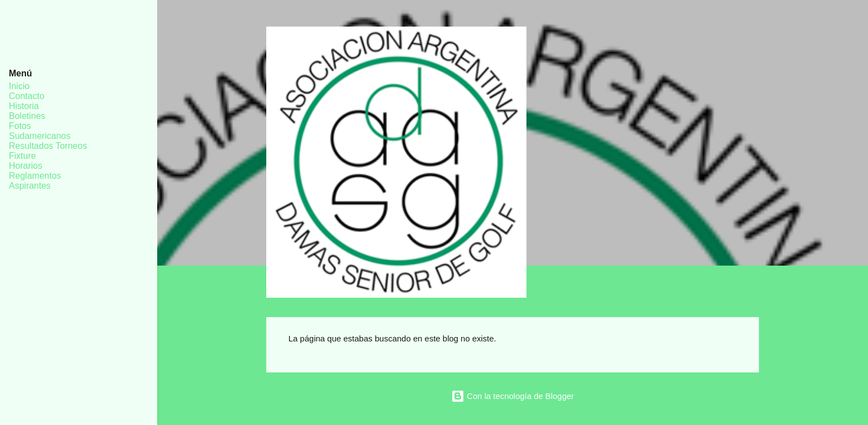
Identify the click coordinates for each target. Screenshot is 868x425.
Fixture (22, 156)
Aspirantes (30, 186)
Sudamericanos (40, 136)
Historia (24, 106)
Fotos (20, 126)
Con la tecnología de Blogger (513, 396)
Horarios (25, 166)
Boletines (27, 116)
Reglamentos (35, 176)
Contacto (27, 96)
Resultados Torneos (48, 146)
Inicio (19, 86)
